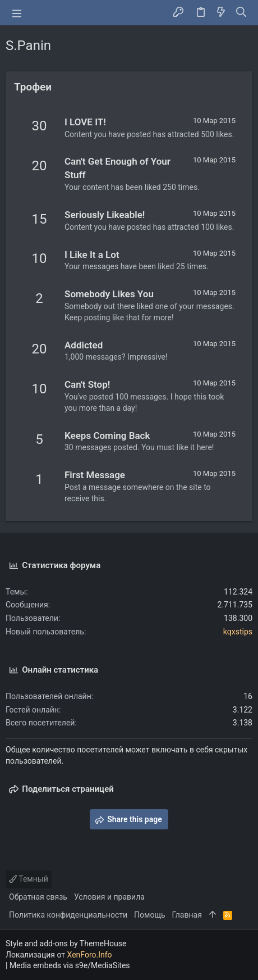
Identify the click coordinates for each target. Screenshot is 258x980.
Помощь (150, 915)
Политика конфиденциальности (68, 915)
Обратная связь (38, 897)
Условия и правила (109, 897)
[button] (17, 13)
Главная (187, 915)
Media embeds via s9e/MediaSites (70, 965)
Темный (29, 879)
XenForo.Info (90, 955)
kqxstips (238, 632)
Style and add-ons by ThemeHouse (66, 943)
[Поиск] (241, 13)
